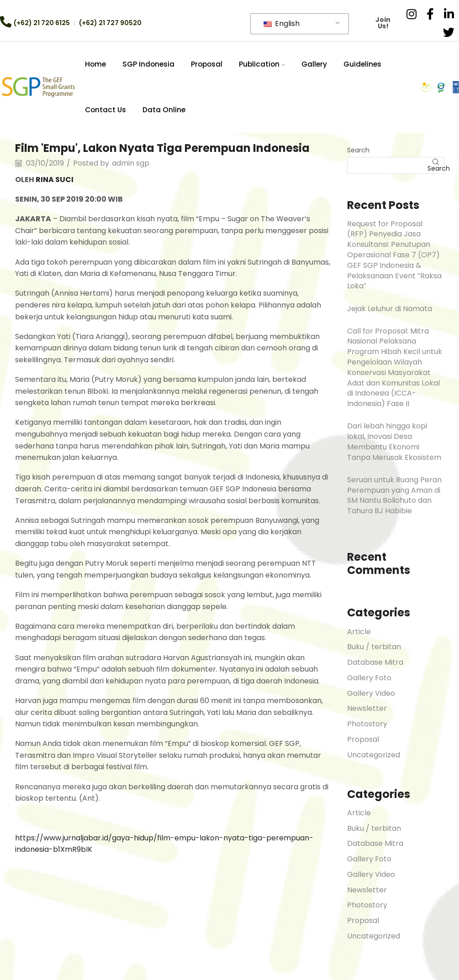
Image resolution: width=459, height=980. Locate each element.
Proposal (207, 64)
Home (95, 64)
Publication (262, 64)
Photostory (367, 724)
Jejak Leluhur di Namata (390, 309)
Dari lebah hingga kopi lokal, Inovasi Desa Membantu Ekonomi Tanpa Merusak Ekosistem (394, 441)
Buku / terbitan (374, 647)
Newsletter (367, 708)
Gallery (314, 64)
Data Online (164, 110)
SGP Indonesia (148, 64)
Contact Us (106, 110)
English (282, 23)
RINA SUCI (55, 180)
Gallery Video (371, 693)
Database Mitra (375, 662)
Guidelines (362, 64)
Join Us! (383, 23)
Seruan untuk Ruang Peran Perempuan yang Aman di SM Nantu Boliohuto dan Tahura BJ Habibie (394, 495)
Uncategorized (374, 755)
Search (358, 150)
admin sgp (131, 163)
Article (359, 632)
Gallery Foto (369, 678)
